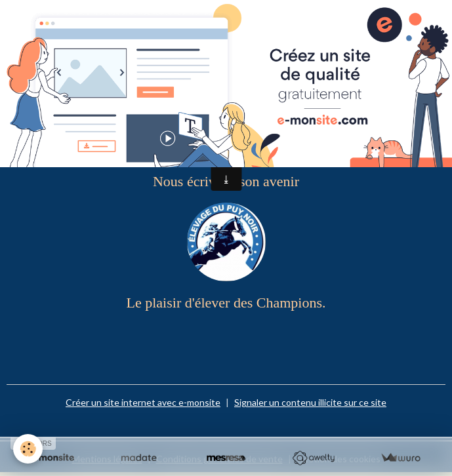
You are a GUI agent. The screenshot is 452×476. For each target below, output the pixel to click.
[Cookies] (28, 449)
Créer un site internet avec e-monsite (143, 402)
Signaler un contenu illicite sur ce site (310, 402)
